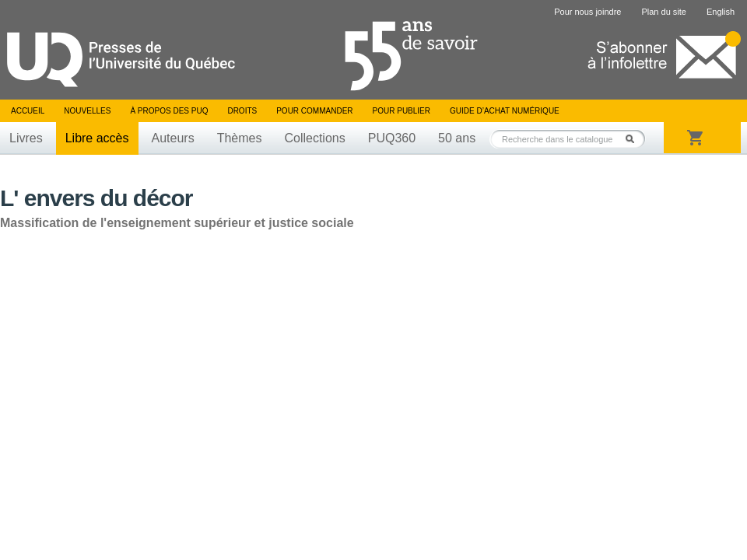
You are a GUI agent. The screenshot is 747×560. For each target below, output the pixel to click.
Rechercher (634, 139)
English (721, 12)
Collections (314, 138)
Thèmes (240, 138)
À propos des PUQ (169, 111)
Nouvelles (87, 111)
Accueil (28, 111)
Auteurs (173, 138)
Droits (242, 111)
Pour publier (402, 111)
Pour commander (314, 111)
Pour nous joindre (587, 12)
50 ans (457, 138)
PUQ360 (392, 138)
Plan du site (663, 12)
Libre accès (97, 138)
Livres (26, 138)
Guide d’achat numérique (505, 111)
